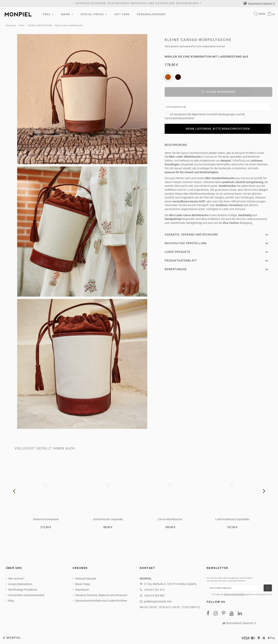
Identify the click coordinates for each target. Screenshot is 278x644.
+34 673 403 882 (154, 596)
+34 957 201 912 (154, 590)
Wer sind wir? (16, 579)
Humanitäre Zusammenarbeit (26, 595)
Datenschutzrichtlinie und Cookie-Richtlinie (101, 601)
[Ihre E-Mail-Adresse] (235, 588)
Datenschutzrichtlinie (235, 595)
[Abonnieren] (268, 588)
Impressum (82, 590)
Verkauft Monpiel (86, 579)
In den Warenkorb (219, 92)
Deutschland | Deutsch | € (259, 4)
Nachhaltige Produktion (23, 590)
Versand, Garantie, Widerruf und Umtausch (101, 595)
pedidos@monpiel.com (158, 601)
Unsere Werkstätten (20, 584)
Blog (11, 601)
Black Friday (83, 584)
